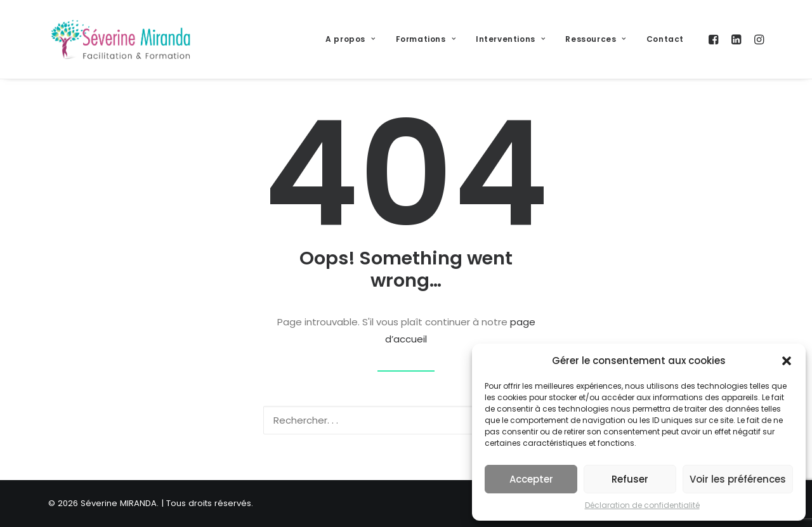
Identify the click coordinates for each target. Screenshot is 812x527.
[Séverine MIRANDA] (121, 39)
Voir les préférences (738, 479)
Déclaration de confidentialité (642, 505)
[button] (787, 361)
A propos (350, 39)
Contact (665, 39)
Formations (426, 39)
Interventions (510, 39)
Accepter (531, 479)
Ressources (595, 39)
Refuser (630, 479)
